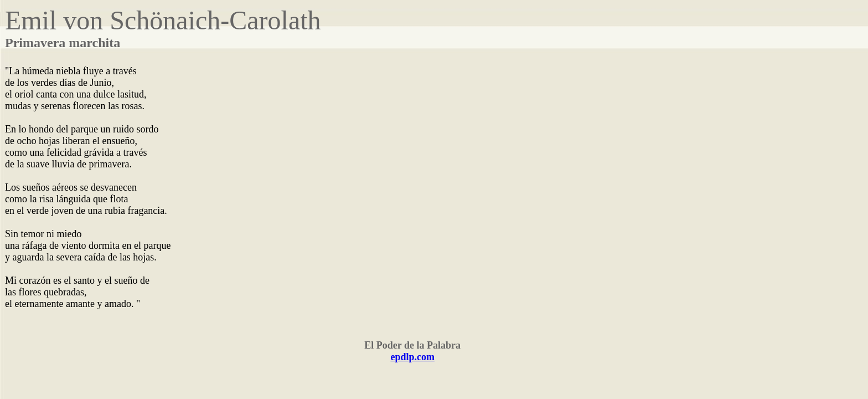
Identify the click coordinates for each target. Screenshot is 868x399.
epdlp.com (412, 357)
